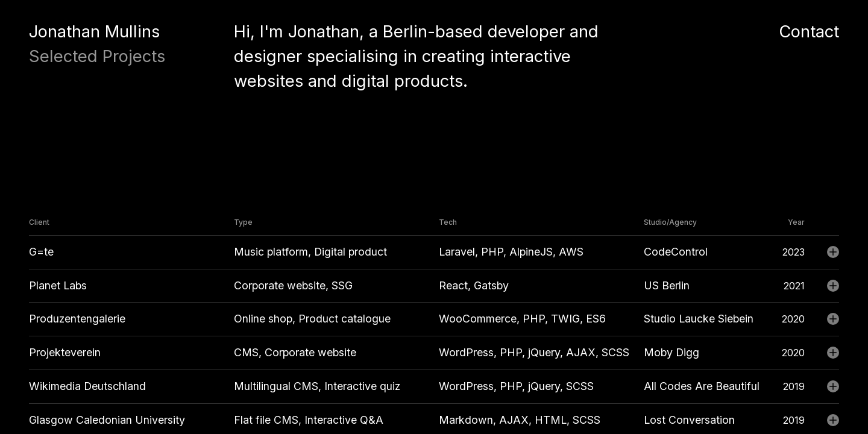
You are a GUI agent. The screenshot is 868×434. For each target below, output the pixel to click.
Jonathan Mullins (94, 31)
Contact (809, 31)
